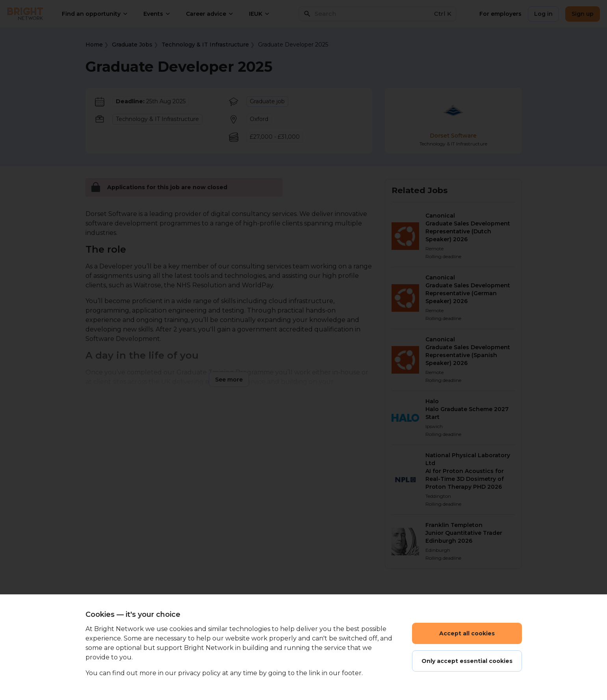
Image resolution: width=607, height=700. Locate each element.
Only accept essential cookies (467, 661)
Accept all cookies (467, 633)
